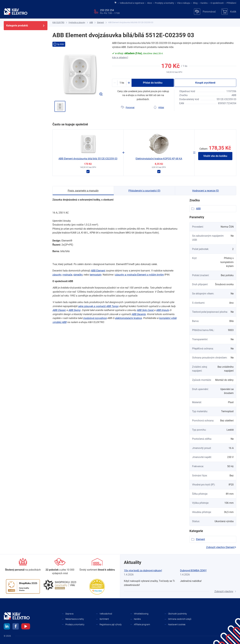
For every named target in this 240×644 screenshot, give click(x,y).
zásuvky (57, 275)
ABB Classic (59, 310)
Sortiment (104, 619)
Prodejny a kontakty (164, 3)
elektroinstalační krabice (128, 318)
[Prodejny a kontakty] (60, 567)
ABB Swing (74, 310)
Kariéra (204, 3)
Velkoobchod (106, 614)
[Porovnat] (128, 107)
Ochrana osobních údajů (180, 619)
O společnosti (217, 3)
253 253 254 (107, 10)
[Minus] (115, 83)
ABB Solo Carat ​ (145, 310)
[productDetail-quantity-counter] (122, 83)
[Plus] (129, 83)
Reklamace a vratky (75, 619)
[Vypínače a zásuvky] (77, 23)
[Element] (100, 23)
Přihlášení (231, 3)
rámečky (78, 275)
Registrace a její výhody (111, 624)
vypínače (67, 275)
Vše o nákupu (184, 3)
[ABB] (91, 23)
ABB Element (98, 271)
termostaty (96, 275)
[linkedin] (7, 627)
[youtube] (26, 627)
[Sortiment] (97, 565)
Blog (195, 3)
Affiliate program (142, 624)
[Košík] (229, 12)
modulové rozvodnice (95, 318)
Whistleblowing (141, 614)
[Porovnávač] (205, 12)
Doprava (69, 614)
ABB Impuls (162, 310)
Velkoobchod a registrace (132, 3)
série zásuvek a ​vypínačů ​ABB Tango (98, 306)
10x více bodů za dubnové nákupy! (143, 571)
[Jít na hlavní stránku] (115, 3)
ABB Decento (139, 314)
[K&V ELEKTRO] (16, 12)
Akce (149, 3)
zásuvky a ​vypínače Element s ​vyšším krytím (139, 275)
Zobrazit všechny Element (221, 547)
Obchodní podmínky (178, 614)
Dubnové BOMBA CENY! (193, 571)
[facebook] (16, 627)
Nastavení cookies (177, 624)
